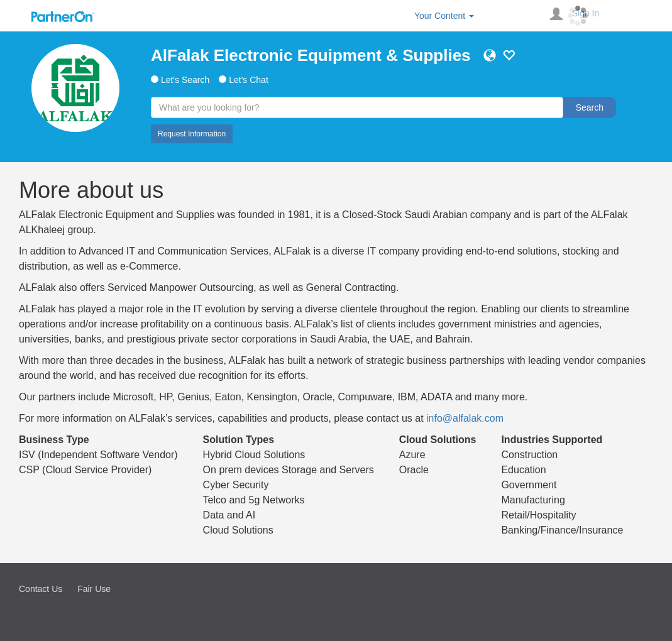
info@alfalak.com (465, 418)
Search (590, 107)
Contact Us (41, 589)
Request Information (192, 134)
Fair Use (94, 589)
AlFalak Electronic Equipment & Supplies (311, 55)
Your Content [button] (444, 16)
